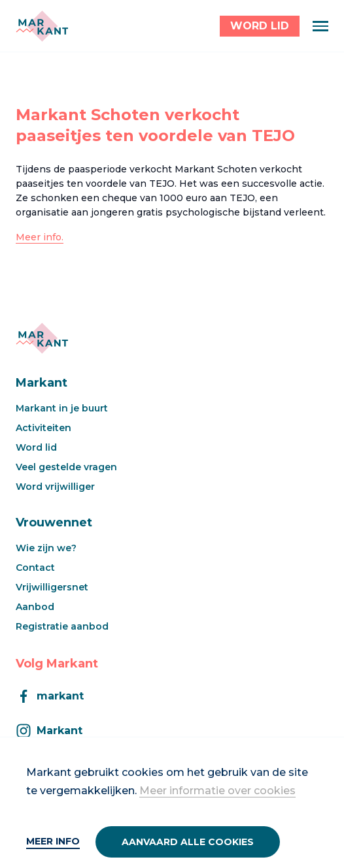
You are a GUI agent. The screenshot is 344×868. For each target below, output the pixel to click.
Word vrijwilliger (55, 487)
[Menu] (320, 26)
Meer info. (40, 237)
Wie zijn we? (46, 548)
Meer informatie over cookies (217, 791)
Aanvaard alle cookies (188, 842)
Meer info (53, 841)
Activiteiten (43, 428)
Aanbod (35, 607)
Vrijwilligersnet (52, 587)
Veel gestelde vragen (66, 467)
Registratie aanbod (62, 626)
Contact (35, 568)
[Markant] (42, 26)
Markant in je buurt (62, 408)
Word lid (36, 447)
